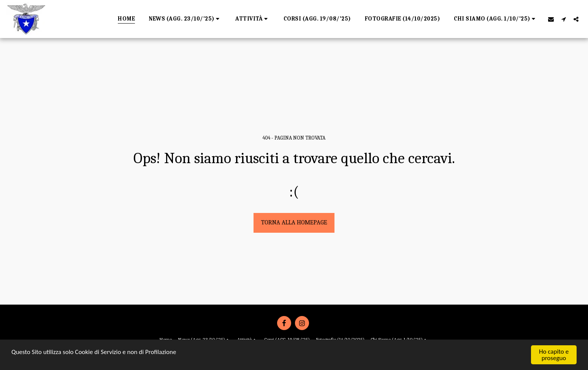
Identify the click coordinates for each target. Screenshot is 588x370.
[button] (185, 19)
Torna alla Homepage (294, 222)
